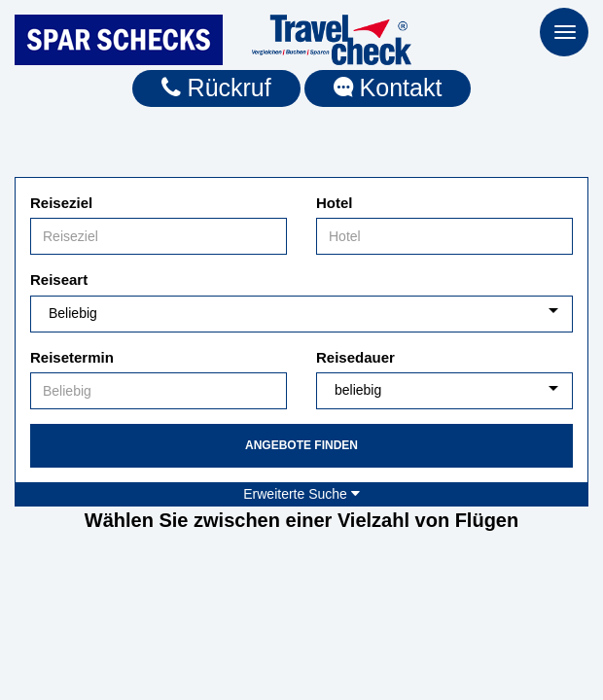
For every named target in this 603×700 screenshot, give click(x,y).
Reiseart (59, 280)
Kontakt (388, 87)
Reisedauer (355, 357)
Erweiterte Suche (301, 494)
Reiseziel (61, 203)
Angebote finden (301, 445)
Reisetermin (72, 357)
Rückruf (216, 87)
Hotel (335, 203)
